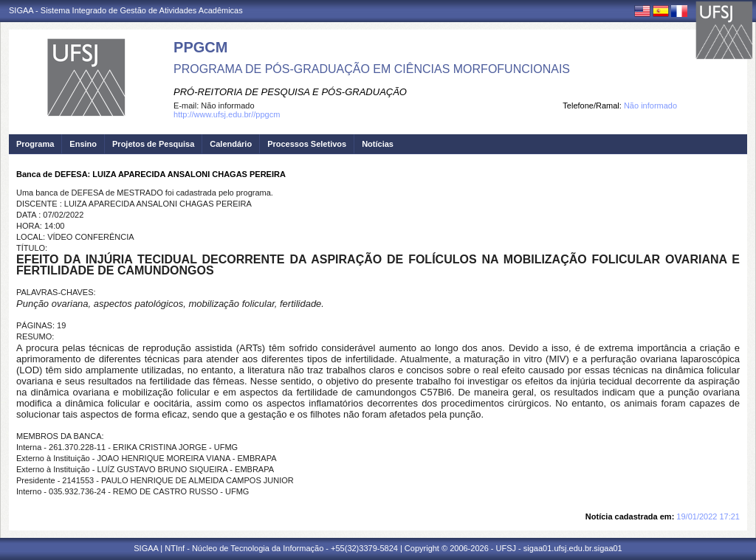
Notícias (378, 144)
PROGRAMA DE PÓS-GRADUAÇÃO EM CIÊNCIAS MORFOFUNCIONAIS (372, 69)
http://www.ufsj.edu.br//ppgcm (227, 114)
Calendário (231, 144)
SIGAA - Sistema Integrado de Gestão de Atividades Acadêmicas (126, 10)
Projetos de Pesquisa (153, 144)
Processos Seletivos (307, 144)
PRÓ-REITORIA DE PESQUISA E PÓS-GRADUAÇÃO (290, 92)
